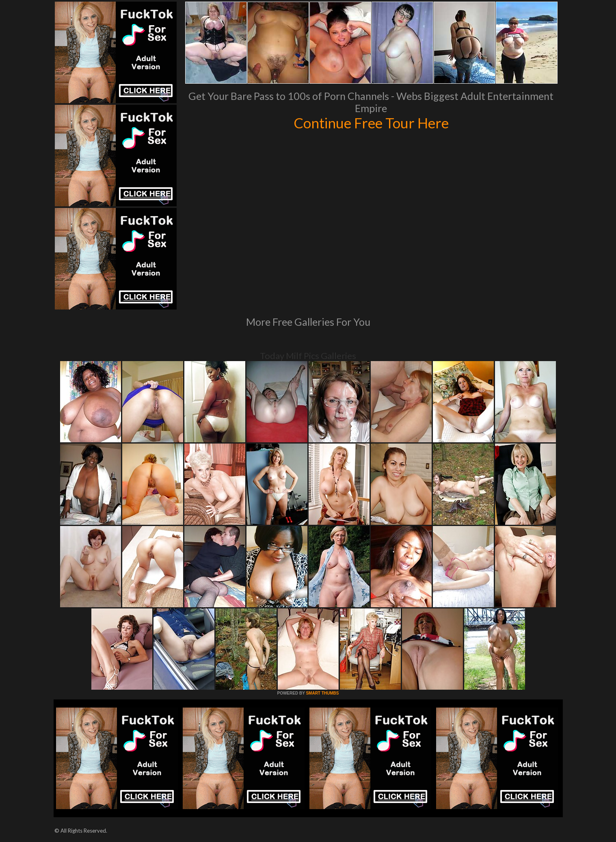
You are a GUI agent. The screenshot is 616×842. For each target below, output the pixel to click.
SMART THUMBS (322, 693)
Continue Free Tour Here (371, 123)
